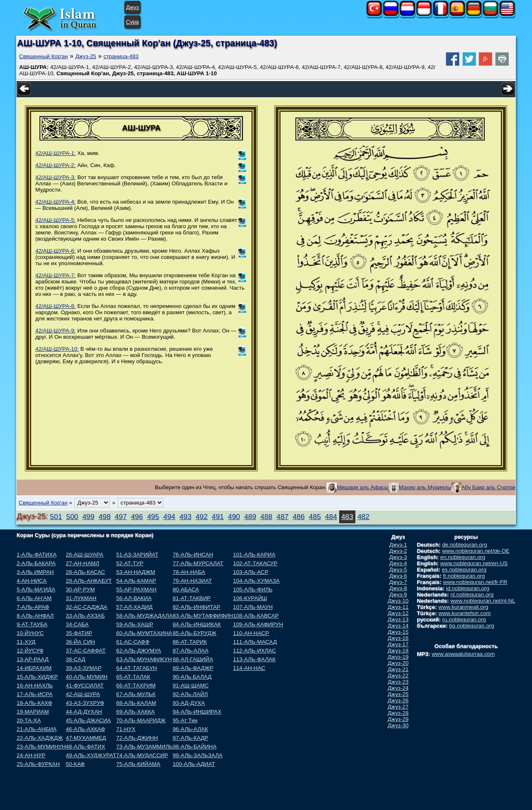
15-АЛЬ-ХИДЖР (37, 677)
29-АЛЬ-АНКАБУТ (89, 581)
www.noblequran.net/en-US (474, 563)
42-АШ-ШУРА (83, 694)
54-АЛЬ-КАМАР (136, 581)
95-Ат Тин (185, 720)
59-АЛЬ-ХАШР (135, 624)
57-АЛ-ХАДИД (135, 607)
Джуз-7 (398, 582)
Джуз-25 (86, 56)
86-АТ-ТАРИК (190, 642)
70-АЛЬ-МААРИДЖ (141, 720)
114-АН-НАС (249, 668)
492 (202, 517)
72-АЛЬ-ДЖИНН (137, 738)
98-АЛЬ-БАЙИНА (194, 747)
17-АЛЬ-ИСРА (34, 694)
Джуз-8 (398, 588)
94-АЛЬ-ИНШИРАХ (197, 712)
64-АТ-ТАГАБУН (137, 668)
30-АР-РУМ (80, 590)
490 (234, 517)
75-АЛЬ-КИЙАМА (138, 764)
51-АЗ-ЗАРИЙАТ (137, 555)
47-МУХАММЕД (86, 738)
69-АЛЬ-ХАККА (136, 712)
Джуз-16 (398, 638)
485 (315, 517)
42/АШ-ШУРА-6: (55, 251)
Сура (132, 22)
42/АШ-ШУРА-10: (57, 349)
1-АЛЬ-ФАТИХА (37, 555)
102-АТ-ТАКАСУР (255, 563)
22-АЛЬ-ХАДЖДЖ (40, 738)
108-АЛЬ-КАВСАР (256, 616)
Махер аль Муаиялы (425, 487)
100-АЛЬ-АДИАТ (194, 764)
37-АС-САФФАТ (86, 651)
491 (218, 517)
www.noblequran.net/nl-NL (483, 601)
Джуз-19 (398, 657)
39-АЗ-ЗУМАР (84, 668)
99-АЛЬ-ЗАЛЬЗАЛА (197, 755)
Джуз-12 (398, 613)
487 (282, 517)
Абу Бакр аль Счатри (488, 487)
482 (363, 517)
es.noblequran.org (464, 570)
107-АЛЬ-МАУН (253, 607)
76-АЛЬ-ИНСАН (193, 555)
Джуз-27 (398, 707)
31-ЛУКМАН (81, 598)
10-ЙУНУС (30, 633)
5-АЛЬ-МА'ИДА (36, 590)
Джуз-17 (398, 644)
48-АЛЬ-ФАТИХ (85, 747)
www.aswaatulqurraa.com (463, 654)
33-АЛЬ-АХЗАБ (85, 616)
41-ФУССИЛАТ (85, 686)
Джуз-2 (398, 551)
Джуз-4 (398, 563)
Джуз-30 (398, 725)
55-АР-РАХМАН (137, 590)
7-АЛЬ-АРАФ (33, 607)
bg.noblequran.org (472, 626)
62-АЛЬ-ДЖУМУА (139, 651)
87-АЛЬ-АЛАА (190, 651)
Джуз (132, 7)
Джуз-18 (398, 651)
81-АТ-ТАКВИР (191, 598)
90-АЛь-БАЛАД (192, 677)
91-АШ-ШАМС (191, 686)
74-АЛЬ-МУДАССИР (142, 755)
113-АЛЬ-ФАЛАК (254, 659)
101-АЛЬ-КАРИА (254, 555)
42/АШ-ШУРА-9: (55, 331)
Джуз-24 (398, 688)
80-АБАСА (186, 590)
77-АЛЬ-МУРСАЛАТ (198, 563)
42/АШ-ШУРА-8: (55, 306)
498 (105, 517)
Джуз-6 (398, 576)
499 (88, 517)
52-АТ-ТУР (130, 563)
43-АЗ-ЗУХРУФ (85, 703)
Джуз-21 (398, 669)
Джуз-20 (398, 663)
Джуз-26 (398, 700)
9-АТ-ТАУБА (32, 624)
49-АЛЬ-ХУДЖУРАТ (91, 755)
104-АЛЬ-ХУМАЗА (256, 581)
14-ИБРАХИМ (34, 668)
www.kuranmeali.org (463, 607)
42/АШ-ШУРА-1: (55, 153)
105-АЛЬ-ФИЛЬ (253, 590)
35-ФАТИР (79, 633)
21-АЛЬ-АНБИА (37, 729)
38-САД (75, 659)
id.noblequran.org (468, 588)
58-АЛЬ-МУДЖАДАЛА (145, 616)
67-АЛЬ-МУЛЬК (136, 694)
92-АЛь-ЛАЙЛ (190, 694)
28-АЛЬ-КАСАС (85, 572)
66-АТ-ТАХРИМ (136, 686)
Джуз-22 (398, 676)
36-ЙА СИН (80, 642)
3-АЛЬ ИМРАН (35, 572)
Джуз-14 (398, 626)
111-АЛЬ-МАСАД (255, 642)
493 (186, 517)
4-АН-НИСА (32, 581)
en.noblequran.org (463, 557)
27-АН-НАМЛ (83, 563)
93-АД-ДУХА (188, 703)
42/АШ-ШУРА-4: (55, 202)
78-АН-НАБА (189, 572)
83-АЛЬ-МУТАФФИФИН (203, 616)
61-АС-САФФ (133, 642)
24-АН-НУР (31, 755)
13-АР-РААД (33, 659)
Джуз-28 (398, 713)
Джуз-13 (398, 619)
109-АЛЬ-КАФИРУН (258, 624)
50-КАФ (75, 764)
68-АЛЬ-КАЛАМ (136, 703)
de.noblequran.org (465, 545)
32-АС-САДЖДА (86, 607)
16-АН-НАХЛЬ (35, 686)
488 (266, 517)
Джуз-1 (398, 545)
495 (153, 517)
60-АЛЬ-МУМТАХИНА (144, 633)
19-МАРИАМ (33, 712)
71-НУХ (126, 729)
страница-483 (121, 56)
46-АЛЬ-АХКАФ (85, 729)
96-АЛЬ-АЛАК (190, 729)
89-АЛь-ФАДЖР (193, 668)
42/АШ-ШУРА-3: (55, 177)
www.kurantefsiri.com (465, 613)
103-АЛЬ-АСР (251, 572)
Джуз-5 (398, 570)
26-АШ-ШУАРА (84, 555)
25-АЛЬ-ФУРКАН (38, 764)
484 (331, 517)
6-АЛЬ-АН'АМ (34, 598)
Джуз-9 (398, 595)
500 (72, 517)
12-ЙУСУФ (30, 651)
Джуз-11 (398, 607)
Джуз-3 (398, 557)
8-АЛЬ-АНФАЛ (35, 616)
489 (250, 517)
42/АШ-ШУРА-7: (55, 275)
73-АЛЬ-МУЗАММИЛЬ (145, 747)
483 (347, 517)
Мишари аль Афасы (363, 487)
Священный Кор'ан (43, 56)
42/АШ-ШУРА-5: (55, 220)
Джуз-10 (398, 601)
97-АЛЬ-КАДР (190, 738)
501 (56, 517)
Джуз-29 (398, 719)
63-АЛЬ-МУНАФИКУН (144, 659)
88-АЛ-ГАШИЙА (193, 659)
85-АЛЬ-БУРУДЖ (194, 633)
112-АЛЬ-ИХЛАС (255, 651)
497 (121, 517)
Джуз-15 (398, 632)
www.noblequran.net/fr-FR (475, 582)
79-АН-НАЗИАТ (192, 581)
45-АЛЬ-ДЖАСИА (88, 720)
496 (137, 517)
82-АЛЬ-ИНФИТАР (196, 607)
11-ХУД (26, 642)
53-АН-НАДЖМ (136, 572)
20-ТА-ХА (29, 720)
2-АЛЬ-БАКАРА (36, 563)
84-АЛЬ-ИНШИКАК (197, 624)
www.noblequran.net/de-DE (476, 551)
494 (169, 517)
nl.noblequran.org (472, 595)
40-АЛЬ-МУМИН (86, 677)
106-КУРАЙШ (250, 598)
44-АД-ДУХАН (84, 712)
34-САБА (77, 624)
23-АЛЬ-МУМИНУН (41, 747)
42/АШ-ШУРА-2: (55, 165)
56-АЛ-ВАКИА (134, 598)
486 (299, 517)
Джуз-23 (398, 682)
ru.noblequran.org (464, 619)
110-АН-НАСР (251, 633)
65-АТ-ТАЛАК (133, 677)
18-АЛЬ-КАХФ (34, 703)
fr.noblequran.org (464, 576)
